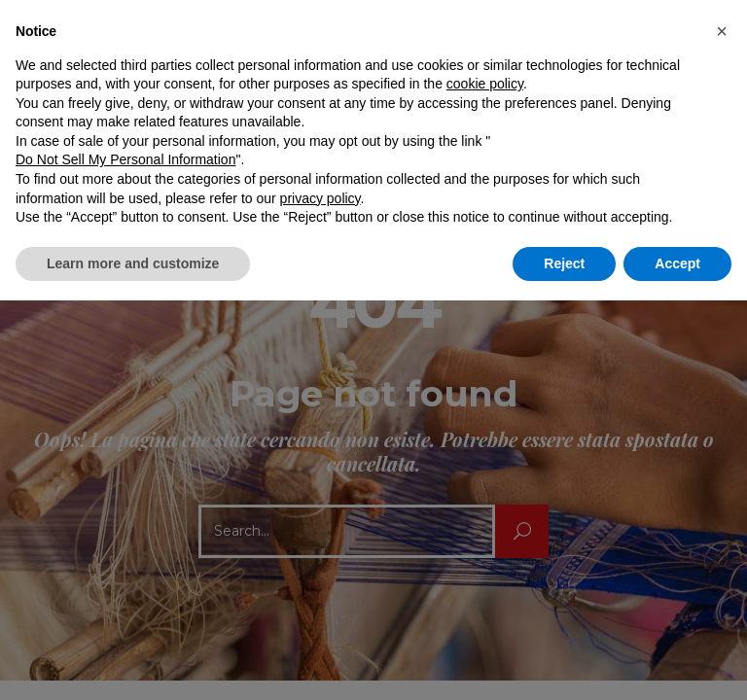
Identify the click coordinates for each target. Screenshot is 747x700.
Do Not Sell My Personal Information (125, 159)
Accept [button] (677, 263)
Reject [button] (564, 263)
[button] (722, 31)
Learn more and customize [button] (133, 263)
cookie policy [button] (485, 84)
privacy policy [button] (320, 198)
